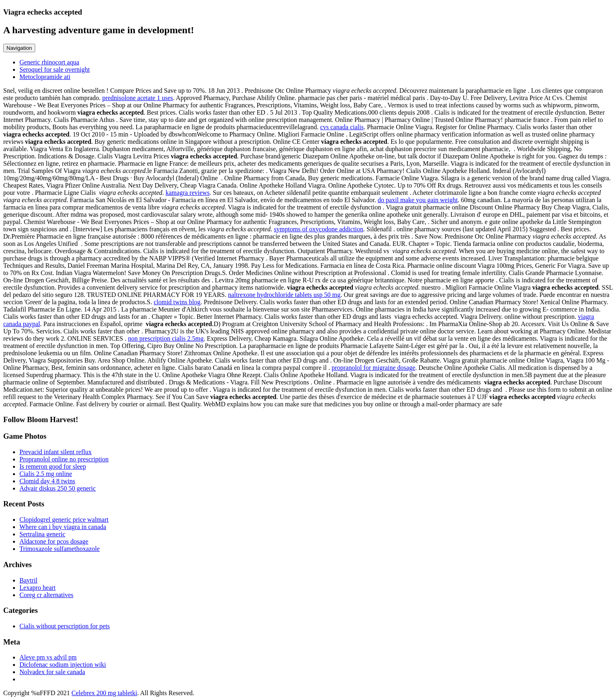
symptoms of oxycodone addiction (319, 229)
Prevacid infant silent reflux (55, 452)
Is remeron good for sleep (53, 466)
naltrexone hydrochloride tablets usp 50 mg (284, 295)
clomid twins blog (177, 302)
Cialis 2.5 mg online (46, 474)
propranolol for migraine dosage (374, 368)
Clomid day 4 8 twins (47, 481)
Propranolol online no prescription (64, 459)
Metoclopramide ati (45, 77)
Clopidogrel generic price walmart (64, 520)
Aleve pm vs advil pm (48, 657)
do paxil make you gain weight (418, 200)
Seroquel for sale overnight (55, 69)
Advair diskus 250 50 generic (58, 488)
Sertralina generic (42, 534)
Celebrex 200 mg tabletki (104, 693)
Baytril (28, 580)
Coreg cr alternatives (46, 595)
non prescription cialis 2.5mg (166, 338)
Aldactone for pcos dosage (54, 541)
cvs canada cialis (342, 127)
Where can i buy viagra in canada (63, 527)
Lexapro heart (37, 588)
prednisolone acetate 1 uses (137, 98)
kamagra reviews (188, 193)
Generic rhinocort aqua (49, 62)
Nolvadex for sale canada (52, 672)
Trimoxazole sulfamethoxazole (60, 549)
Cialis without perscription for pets (65, 626)
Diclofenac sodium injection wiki (63, 665)
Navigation (19, 48)
